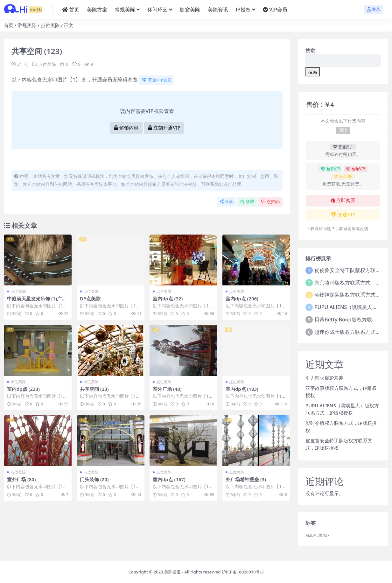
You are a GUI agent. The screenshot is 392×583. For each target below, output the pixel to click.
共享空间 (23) (94, 389)
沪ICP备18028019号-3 (243, 572)
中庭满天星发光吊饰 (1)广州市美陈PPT (37, 301)
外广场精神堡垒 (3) (246, 479)
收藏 (247, 202)
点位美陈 (50, 25)
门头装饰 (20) (94, 479)
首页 (9, 25)
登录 (374, 9)
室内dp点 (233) (24, 389)
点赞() (270, 202)
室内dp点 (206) (242, 299)
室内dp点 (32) (168, 299)
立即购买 (343, 200)
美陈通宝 (172, 572)
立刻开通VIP (164, 128)
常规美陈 (27, 25)
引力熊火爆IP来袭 (324, 378)
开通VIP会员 (157, 80)
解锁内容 (126, 128)
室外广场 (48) (167, 389)
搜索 (310, 50)
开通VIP (343, 215)
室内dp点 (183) (242, 389)
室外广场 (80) (21, 479)
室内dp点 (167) (169, 479)
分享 (226, 202)
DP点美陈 (90, 299)
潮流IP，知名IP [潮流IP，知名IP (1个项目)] (318, 535)
